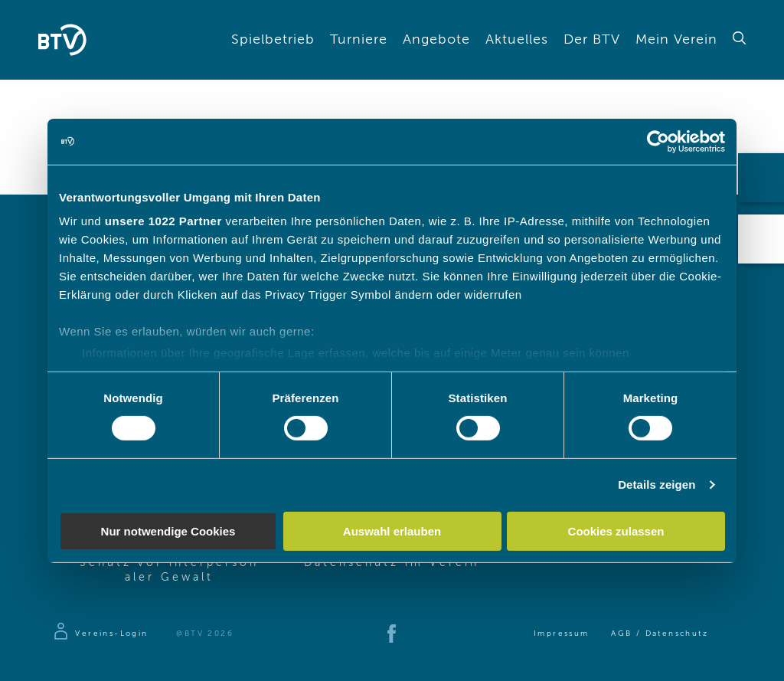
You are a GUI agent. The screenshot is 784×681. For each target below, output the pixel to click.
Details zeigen (657, 485)
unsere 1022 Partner (163, 221)
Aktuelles (517, 40)
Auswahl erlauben (392, 531)
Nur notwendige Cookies (168, 531)
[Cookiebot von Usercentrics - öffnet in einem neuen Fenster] (658, 141)
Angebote (436, 40)
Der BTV (592, 40)
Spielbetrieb (273, 40)
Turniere (359, 40)
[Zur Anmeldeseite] (100, 634)
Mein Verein (676, 40)
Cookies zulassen (616, 531)
